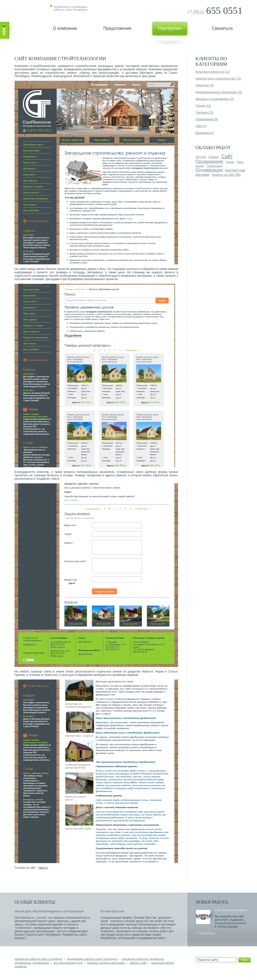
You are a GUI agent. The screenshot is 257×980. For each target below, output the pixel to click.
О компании (65, 28)
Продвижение (209, 162)
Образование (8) (207, 119)
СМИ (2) (201, 126)
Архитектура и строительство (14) (218, 79)
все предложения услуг (68, 963)
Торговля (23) (205, 113)
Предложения (117, 28)
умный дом (22, 931)
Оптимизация (209, 170)
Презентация (214, 166)
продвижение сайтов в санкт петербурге (92, 959)
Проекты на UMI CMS (226, 175)
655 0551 (215, 11)
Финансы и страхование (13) (215, 99)
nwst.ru (43, 868)
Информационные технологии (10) (219, 92)
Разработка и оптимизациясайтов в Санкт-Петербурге (70, 8)
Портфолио (170, 28)
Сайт (227, 156)
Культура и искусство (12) (213, 72)
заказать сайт (138, 963)
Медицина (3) (205, 133)
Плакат (230, 162)
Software (214, 157)
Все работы (207, 933)
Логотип (201, 157)
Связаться (222, 28)
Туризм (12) (203, 106)
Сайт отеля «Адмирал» (231, 910)
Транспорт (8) (205, 85)
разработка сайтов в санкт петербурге (39, 959)
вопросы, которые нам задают (106, 963)
